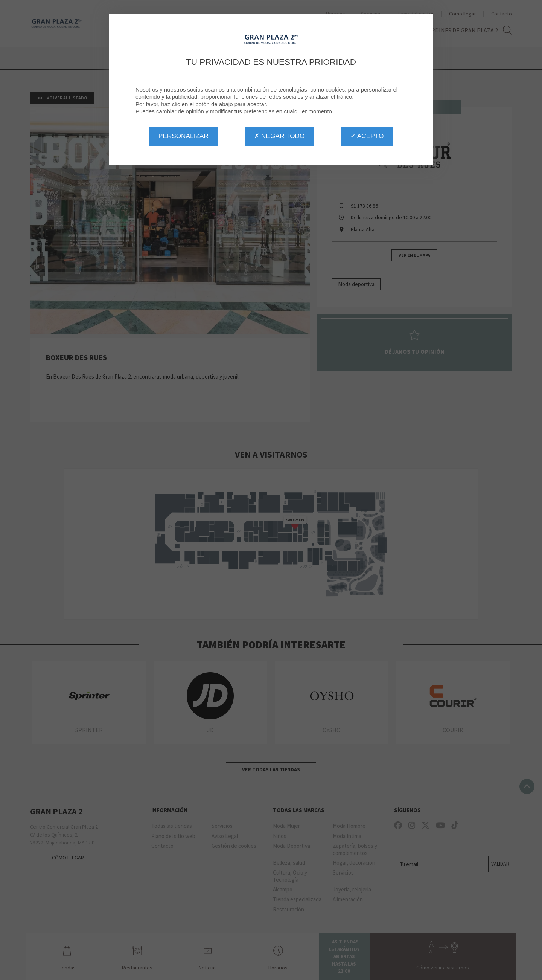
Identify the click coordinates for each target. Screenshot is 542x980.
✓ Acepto (367, 136)
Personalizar (183, 136)
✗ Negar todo (279, 136)
